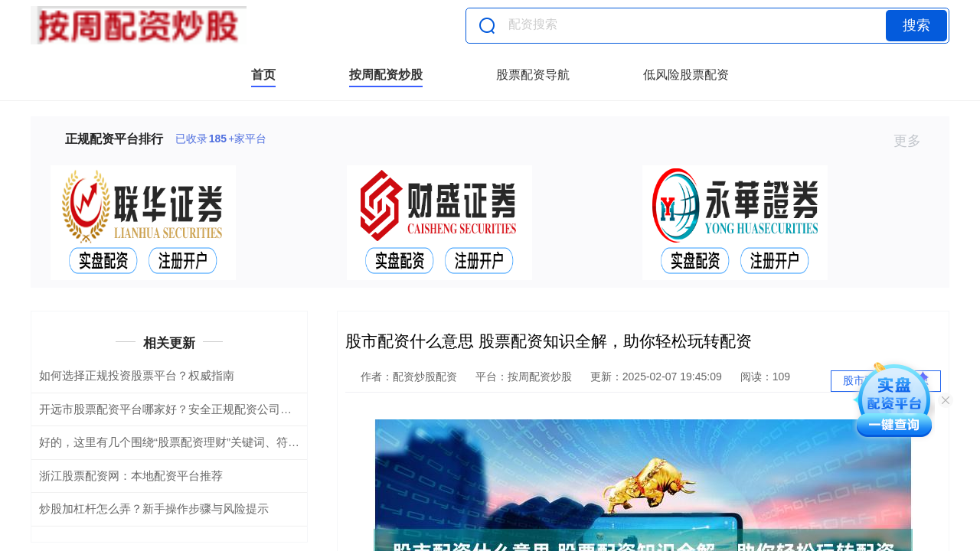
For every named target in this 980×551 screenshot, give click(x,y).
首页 (263, 75)
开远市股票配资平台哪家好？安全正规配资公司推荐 (171, 409)
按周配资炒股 (386, 75)
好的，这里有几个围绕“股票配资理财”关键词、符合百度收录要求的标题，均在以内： (255, 442)
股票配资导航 (533, 75)
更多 (914, 141)
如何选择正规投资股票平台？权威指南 (137, 375)
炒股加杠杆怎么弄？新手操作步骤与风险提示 (154, 509)
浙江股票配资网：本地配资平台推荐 (131, 476)
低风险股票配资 (686, 75)
